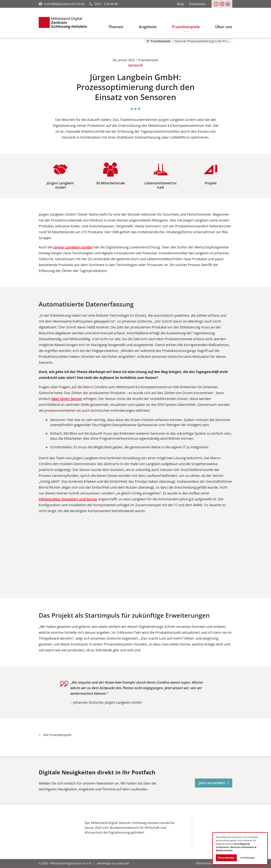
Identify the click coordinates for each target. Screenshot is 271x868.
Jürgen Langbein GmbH (73, 247)
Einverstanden (226, 858)
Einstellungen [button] (248, 858)
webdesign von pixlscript (113, 863)
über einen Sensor (67, 399)
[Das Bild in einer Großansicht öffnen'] (57, 830)
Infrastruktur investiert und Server (68, 499)
